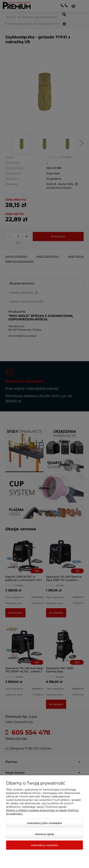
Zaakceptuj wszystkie (44, 845)
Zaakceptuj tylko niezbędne (44, 823)
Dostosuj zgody (45, 834)
